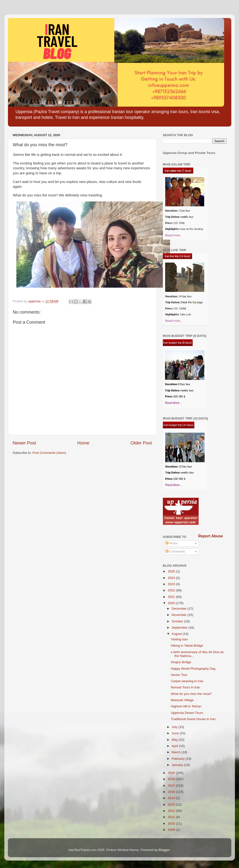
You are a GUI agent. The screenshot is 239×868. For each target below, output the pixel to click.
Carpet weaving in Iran (187, 681)
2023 (172, 584)
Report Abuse (211, 536)
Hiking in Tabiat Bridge (187, 646)
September (180, 628)
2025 (172, 571)
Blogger (164, 850)
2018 (172, 779)
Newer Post (25, 443)
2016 (172, 792)
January (178, 765)
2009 (172, 830)
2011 (172, 817)
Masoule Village (182, 700)
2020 (172, 603)
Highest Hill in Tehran (186, 706)
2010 (172, 823)
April (175, 746)
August (177, 634)
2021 (172, 597)
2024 (172, 578)
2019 (172, 773)
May (175, 740)
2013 (172, 804)
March (177, 752)
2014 (172, 798)
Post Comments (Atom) (49, 453)
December (180, 609)
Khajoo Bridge (181, 662)
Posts (172, 543)
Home (83, 443)
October (178, 621)
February (179, 759)
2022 (172, 590)
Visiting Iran (179, 639)
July (175, 727)
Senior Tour (179, 675)
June (176, 733)
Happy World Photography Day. (193, 669)
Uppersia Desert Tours (187, 713)
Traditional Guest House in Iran (193, 719)
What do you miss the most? (191, 694)
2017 (172, 786)
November (180, 615)
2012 (172, 811)
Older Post (141, 443)
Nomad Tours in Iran (185, 687)
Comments (175, 551)
